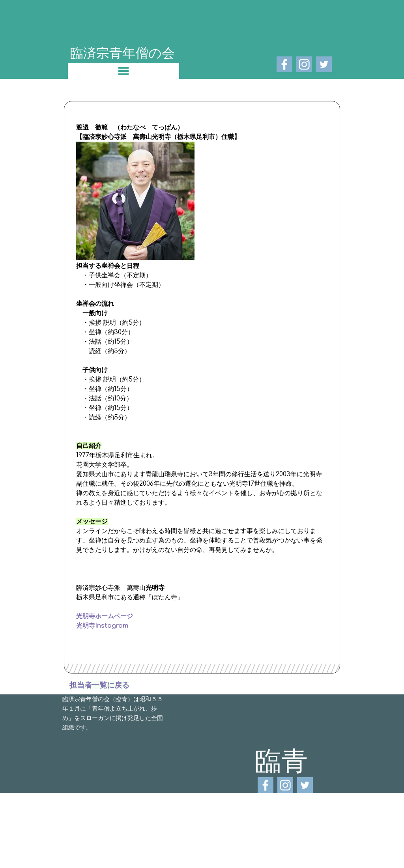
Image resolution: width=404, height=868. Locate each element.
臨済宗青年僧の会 (123, 52)
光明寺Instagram (102, 626)
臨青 (281, 760)
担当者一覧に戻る (99, 685)
